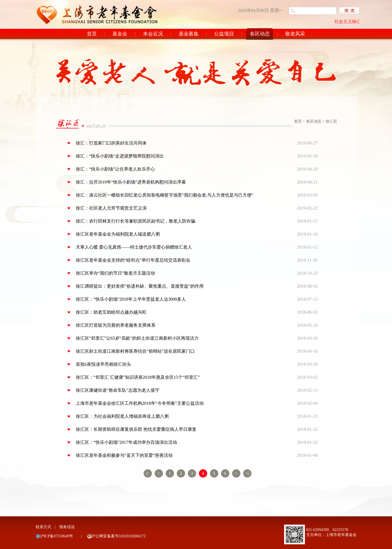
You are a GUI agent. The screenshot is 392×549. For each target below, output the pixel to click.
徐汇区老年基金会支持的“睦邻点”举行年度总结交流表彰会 (133, 260)
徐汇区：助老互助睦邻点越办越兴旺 (111, 312)
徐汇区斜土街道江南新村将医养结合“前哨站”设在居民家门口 (135, 351)
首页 (92, 34)
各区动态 (260, 34)
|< (147, 473)
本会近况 (153, 34)
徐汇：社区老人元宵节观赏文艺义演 (111, 208)
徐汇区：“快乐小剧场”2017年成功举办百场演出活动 (126, 442)
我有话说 (67, 527)
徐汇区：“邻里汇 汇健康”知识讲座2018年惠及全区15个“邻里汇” (138, 377)
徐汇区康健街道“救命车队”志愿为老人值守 (118, 390)
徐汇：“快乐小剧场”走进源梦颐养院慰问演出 (120, 156)
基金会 (120, 34)
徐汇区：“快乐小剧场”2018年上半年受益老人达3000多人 (131, 299)
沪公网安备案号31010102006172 (119, 536)
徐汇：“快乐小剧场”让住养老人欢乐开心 (115, 169)
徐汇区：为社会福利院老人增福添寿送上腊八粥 (122, 416)
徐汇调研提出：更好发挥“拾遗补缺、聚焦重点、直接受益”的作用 (140, 286)
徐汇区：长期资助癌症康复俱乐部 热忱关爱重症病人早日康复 (136, 429)
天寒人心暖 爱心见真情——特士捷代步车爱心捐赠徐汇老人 (134, 247)
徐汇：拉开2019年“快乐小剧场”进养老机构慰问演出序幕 (131, 182)
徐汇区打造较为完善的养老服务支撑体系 (116, 325)
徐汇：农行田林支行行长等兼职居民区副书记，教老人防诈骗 (136, 221)
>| (247, 473)
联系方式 (43, 527)
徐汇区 (331, 121)
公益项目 (224, 34)
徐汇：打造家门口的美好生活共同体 (111, 143)
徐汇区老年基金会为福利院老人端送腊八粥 (118, 234)
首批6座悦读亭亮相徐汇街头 (103, 364)
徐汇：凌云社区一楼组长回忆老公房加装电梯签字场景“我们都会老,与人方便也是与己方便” (165, 195)
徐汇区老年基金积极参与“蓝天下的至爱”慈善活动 (124, 455)
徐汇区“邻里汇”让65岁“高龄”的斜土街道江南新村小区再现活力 (137, 338)
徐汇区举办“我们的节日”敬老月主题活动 (115, 273)
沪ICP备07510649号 (57, 536)
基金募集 (189, 34)
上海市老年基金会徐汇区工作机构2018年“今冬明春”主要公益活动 (140, 403)
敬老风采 (295, 34)
